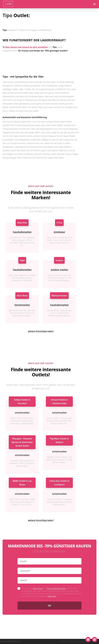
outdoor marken (59, 270)
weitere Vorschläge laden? (41, 331)
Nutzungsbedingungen (56, 588)
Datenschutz (38, 588)
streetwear (59, 232)
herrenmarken (22, 305)
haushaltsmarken (22, 232)
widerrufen (52, 596)
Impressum (63, 641)
